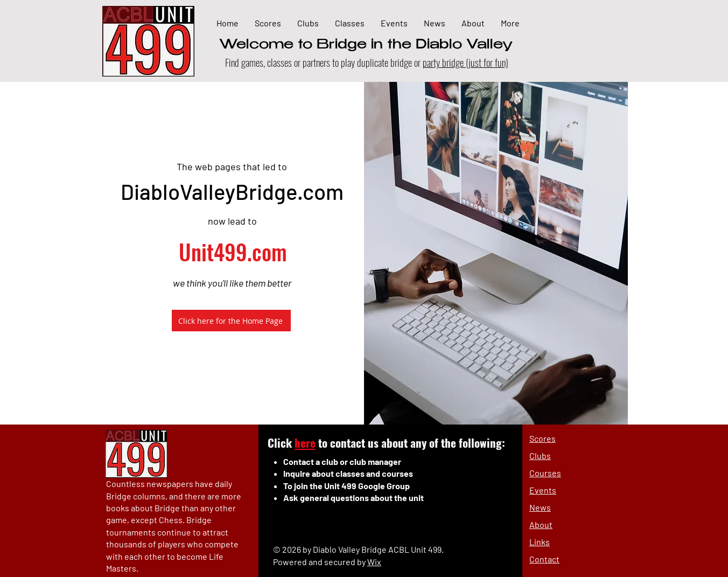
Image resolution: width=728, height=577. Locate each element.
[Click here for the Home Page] (231, 321)
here (305, 443)
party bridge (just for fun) (465, 62)
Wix (374, 562)
